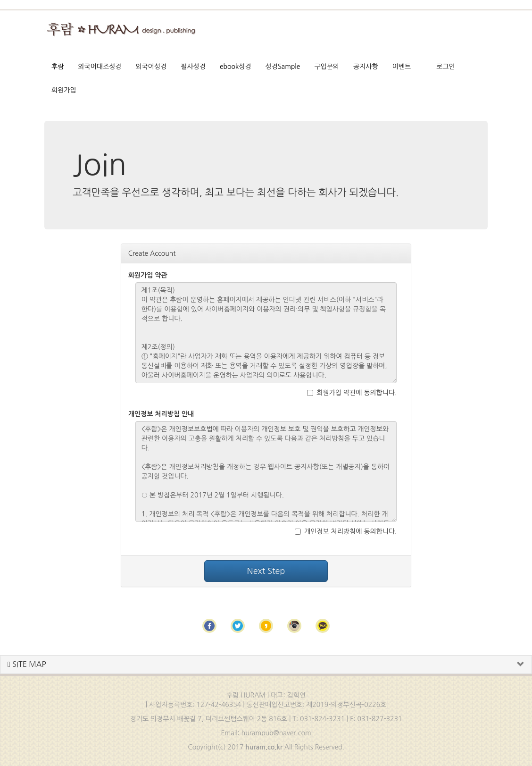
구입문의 (327, 67)
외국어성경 (151, 67)
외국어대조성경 (100, 67)
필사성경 (193, 67)
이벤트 (402, 67)
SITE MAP (27, 664)
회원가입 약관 (148, 275)
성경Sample (283, 67)
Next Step (266, 571)
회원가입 (64, 90)
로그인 (445, 67)
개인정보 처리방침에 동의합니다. (346, 531)
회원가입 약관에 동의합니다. (352, 393)
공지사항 (366, 67)
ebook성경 (236, 67)
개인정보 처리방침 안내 (161, 414)
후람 (58, 67)
